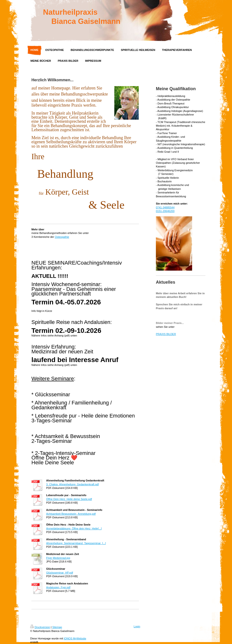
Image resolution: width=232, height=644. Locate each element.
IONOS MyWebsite (75, 638)
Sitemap (57, 627)
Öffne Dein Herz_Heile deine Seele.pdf (69, 499)
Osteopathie (62, 237)
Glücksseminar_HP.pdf (60, 573)
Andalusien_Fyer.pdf (58, 587)
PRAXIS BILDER (166, 334)
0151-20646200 (165, 211)
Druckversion (40, 627)
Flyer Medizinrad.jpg (58, 558)
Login (137, 626)
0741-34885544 (165, 207)
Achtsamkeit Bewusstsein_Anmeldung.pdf (71, 514)
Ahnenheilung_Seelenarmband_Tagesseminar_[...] (76, 543)
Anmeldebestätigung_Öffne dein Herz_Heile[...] (74, 528)
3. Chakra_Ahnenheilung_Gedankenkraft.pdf (72, 484)
